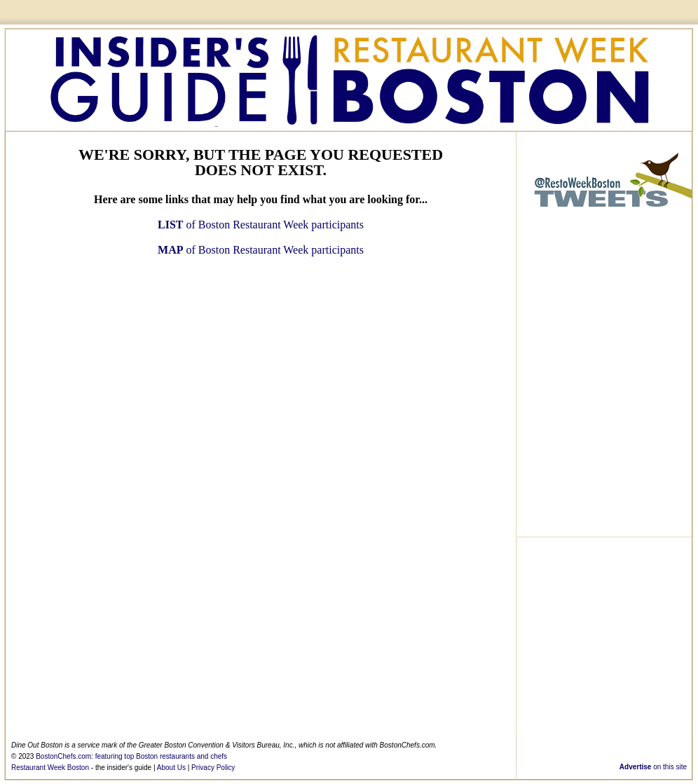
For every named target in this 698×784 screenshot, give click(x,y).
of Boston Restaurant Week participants (261, 225)
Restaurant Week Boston (50, 768)
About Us (171, 768)
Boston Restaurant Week (349, 78)
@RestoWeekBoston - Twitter (604, 182)
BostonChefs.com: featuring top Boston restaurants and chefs (131, 756)
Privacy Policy (213, 768)
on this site (653, 767)
